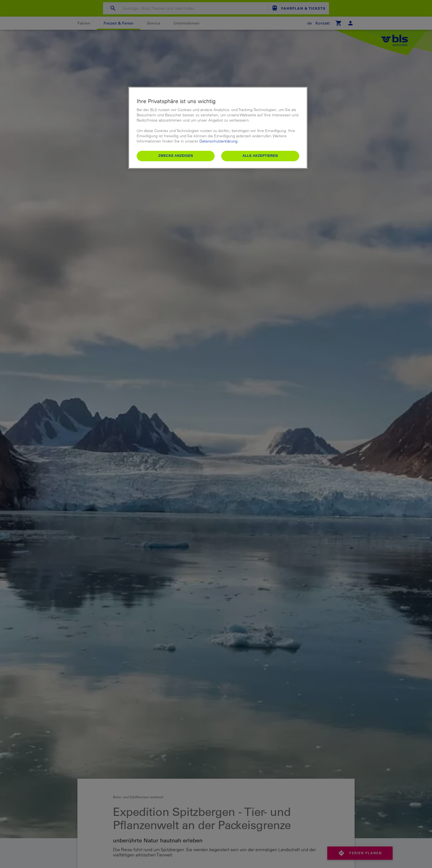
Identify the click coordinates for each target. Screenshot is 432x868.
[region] (218, 128)
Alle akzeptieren (260, 156)
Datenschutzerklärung (218, 141)
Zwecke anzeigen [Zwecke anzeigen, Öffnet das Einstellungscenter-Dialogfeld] (176, 156)
